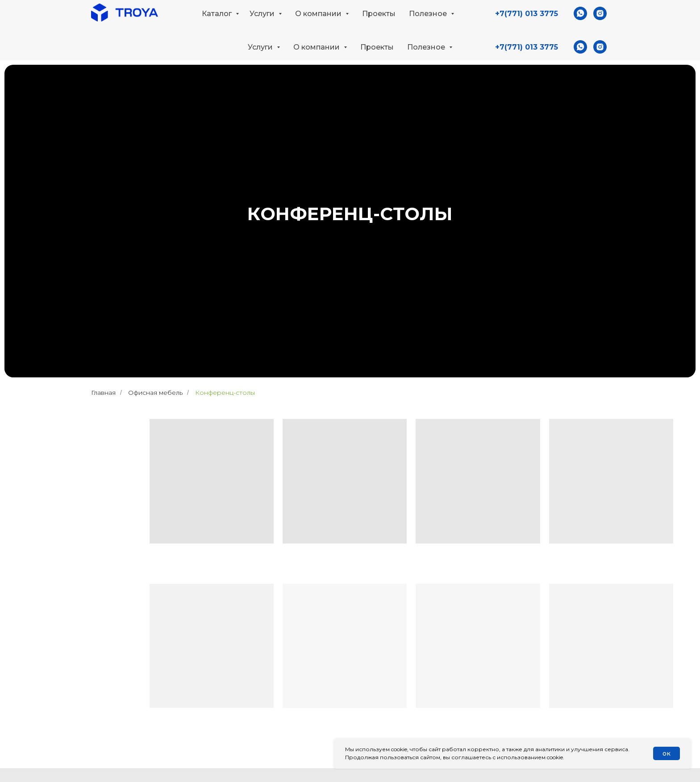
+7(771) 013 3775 (527, 47)
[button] (601, 16)
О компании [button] (317, 47)
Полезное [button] (427, 47)
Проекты (377, 47)
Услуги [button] (261, 47)
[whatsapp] (580, 47)
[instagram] (600, 47)
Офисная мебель (155, 393)
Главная (103, 393)
